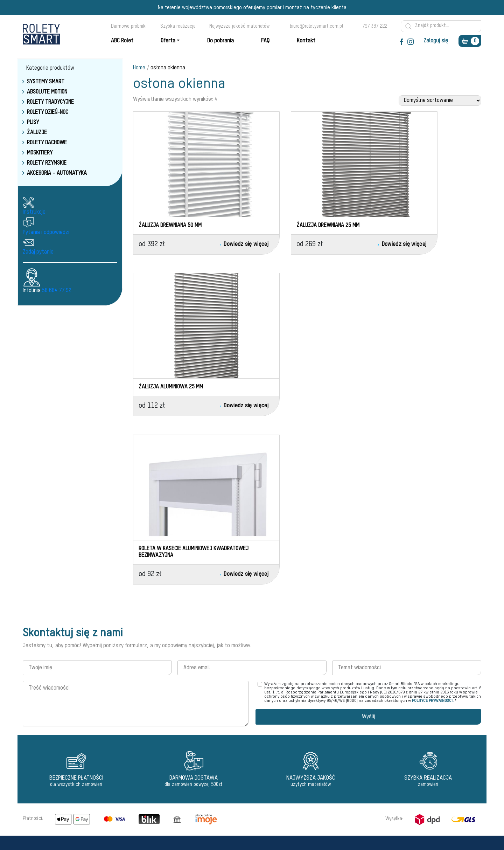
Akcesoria (150, 781)
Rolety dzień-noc (48, 112)
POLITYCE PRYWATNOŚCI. (433, 536)
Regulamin (229, 731)
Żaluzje (37, 133)
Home (139, 68)
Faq (222, 722)
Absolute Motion (47, 92)
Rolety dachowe (47, 143)
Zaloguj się (436, 41)
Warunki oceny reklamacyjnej (247, 756)
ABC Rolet (228, 714)
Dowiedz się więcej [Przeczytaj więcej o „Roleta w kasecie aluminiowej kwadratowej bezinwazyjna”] (208, 411)
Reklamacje (230, 739)
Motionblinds (153, 714)
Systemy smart (46, 82)
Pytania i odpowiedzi (46, 233)
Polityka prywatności (239, 747)
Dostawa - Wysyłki (237, 764)
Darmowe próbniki (129, 26)
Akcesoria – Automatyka (57, 173)
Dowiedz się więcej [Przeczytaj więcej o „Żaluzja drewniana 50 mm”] (208, 244)
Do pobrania (230, 773)
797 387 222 (375, 26)
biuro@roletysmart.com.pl (316, 26)
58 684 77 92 (57, 291)
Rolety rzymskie (47, 163)
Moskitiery (40, 153)
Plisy (33, 123)
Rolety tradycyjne (50, 102)
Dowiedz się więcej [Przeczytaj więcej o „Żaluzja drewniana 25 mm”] (330, 244)
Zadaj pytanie (38, 252)
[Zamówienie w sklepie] (440, 101)
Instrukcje (34, 212)
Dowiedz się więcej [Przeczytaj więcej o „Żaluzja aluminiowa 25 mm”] (452, 244)
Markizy (148, 764)
